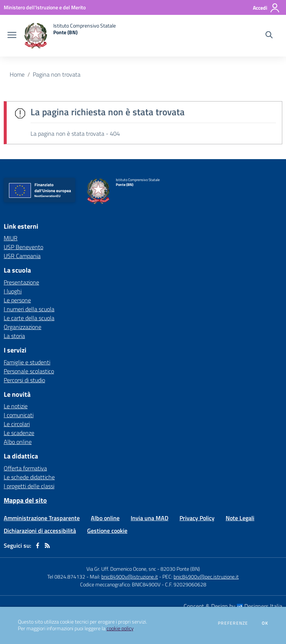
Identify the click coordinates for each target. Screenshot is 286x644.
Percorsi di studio (24, 380)
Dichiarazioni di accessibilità (40, 531)
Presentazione (21, 282)
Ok (265, 623)
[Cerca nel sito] (269, 36)
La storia (14, 336)
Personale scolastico (29, 371)
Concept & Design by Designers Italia (233, 606)
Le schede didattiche (29, 477)
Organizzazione (23, 327)
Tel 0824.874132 (66, 577)
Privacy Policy (197, 518)
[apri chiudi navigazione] (12, 36)
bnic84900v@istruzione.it (130, 577)
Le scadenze (19, 433)
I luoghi (13, 291)
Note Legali (240, 518)
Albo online (18, 442)
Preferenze (233, 623)
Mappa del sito (25, 500)
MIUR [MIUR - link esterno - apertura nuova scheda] (11, 238)
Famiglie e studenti (27, 362)
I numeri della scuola (29, 309)
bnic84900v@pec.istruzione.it (206, 577)
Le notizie (16, 406)
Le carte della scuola (29, 318)
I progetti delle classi (29, 486)
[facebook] (38, 545)
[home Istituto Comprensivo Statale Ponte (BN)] (70, 36)
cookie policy (120, 628)
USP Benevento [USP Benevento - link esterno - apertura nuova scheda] (23, 247)
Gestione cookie (107, 531)
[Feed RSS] (47, 545)
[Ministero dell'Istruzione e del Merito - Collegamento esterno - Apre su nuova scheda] (45, 7)
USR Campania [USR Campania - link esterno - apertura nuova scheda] (22, 256)
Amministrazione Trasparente (42, 518)
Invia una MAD (150, 518)
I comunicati (19, 415)
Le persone (17, 300)
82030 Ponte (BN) (180, 569)
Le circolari (17, 424)
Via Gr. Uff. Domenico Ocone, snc (121, 569)
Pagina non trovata (57, 74)
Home (17, 74)
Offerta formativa (25, 468)
